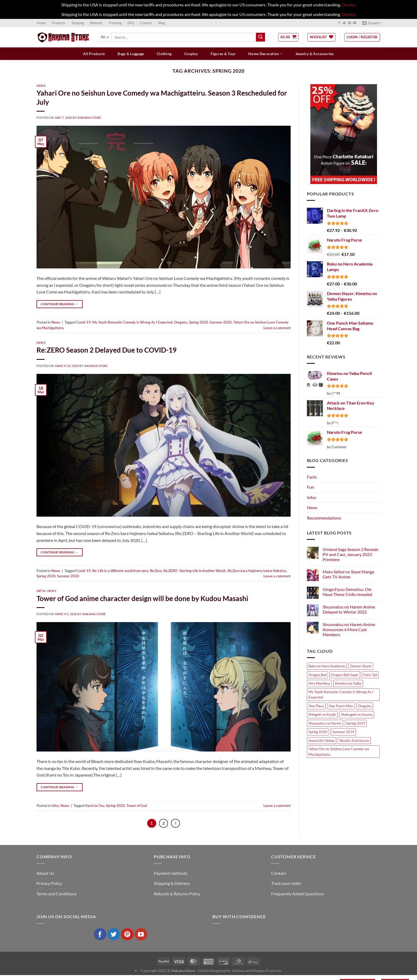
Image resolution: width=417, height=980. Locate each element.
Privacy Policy (49, 883)
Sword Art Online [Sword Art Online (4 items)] (322, 741)
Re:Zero (156, 571)
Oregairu (181, 322)
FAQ (131, 23)
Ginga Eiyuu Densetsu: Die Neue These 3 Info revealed (347, 592)
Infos (41, 591)
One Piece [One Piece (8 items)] (316, 706)
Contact (146, 23)
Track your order (286, 883)
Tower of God (137, 806)
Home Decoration (265, 54)
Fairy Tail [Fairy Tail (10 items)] (370, 675)
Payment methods (171, 873)
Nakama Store (89, 118)
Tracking (115, 23)
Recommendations (324, 518)
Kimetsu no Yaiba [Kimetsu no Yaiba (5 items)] (348, 683)
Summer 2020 (221, 322)
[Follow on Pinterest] (350, 23)
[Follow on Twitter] (344, 23)
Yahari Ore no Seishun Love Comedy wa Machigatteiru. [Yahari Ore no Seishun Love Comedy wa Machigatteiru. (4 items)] (339, 752)
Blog (162, 23)
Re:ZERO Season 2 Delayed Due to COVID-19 (107, 350)
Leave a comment (277, 328)
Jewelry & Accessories (315, 54)
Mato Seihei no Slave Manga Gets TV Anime (348, 574)
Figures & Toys (223, 54)
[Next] (175, 823)
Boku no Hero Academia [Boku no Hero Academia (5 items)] (327, 666)
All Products (94, 54)
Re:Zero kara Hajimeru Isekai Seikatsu (257, 571)
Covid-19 (83, 322)
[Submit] (260, 37)
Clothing (164, 54)
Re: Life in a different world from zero (120, 571)
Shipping (78, 23)
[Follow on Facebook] (339, 23)
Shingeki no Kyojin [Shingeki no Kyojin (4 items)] (322, 714)
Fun (310, 487)
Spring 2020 (199, 322)
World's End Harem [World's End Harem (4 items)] (354, 741)
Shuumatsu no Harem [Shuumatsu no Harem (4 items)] (325, 723)
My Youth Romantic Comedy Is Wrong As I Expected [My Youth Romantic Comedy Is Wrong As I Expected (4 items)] (341, 695)
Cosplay (191, 54)
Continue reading (60, 304)
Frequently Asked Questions (297, 894)
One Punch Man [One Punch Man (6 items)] (341, 706)
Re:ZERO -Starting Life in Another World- (195, 571)
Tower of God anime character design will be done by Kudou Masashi (142, 598)
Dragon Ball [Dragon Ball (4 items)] (317, 675)
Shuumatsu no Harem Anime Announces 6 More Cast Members (349, 629)
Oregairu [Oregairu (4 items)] (365, 706)
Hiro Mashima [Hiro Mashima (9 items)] (319, 683)
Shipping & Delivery (172, 883)
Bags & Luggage (131, 54)
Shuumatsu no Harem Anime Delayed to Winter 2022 (349, 609)
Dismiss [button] (349, 5)
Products (59, 23)
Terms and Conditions (57, 894)
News (41, 86)
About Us (45, 873)
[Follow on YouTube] (355, 23)
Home (41, 23)
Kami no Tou (95, 806)
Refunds (96, 23)
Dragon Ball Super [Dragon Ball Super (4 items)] (345, 675)
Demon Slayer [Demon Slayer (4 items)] (361, 666)
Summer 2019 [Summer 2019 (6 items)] (343, 732)
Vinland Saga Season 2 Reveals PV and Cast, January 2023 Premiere (350, 554)
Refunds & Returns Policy (177, 894)
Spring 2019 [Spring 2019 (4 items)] (356, 723)
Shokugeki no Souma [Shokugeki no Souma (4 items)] (357, 714)
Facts (312, 477)
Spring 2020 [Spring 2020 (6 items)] (318, 732)
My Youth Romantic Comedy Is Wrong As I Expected (132, 322)
